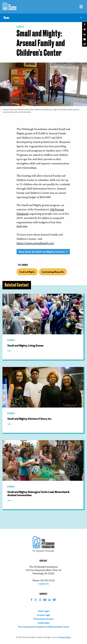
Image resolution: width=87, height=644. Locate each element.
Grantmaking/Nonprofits (53, 272)
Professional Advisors (44, 619)
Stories (20, 27)
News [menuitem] (6, 18)
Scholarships (43, 623)
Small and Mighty (27, 272)
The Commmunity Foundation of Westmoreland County (43, 627)
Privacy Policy (65, 638)
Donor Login (44, 611)
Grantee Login (44, 615)
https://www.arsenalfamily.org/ (35, 243)
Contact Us (43, 584)
